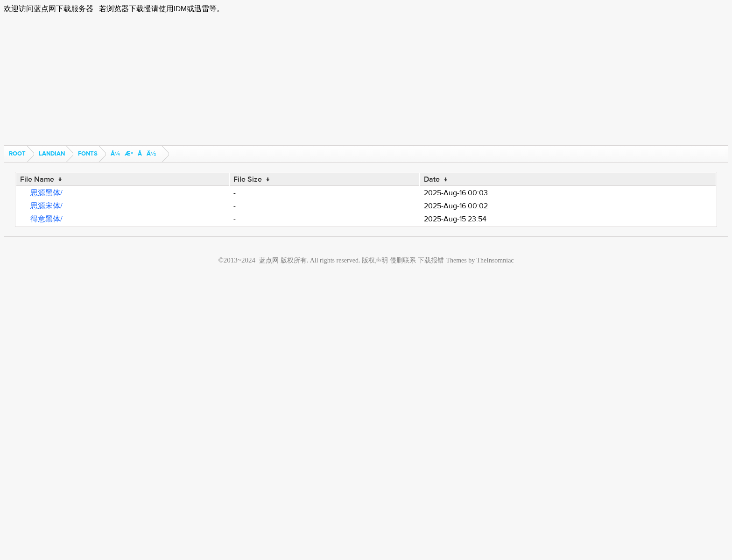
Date (432, 179)
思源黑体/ (46, 193)
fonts (88, 154)
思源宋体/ (46, 206)
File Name (37, 179)
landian (52, 154)
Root (17, 154)
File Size (248, 179)
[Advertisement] (284, 80)
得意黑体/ (46, 219)
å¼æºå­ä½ (136, 154)
